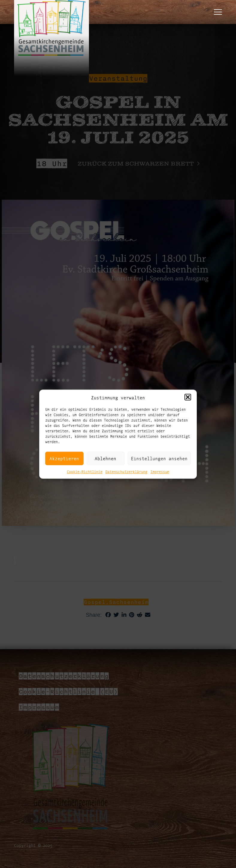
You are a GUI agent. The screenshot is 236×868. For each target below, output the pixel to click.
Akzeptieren (64, 458)
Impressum (160, 471)
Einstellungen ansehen (159, 458)
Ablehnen (105, 458)
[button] (188, 397)
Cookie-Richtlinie (85, 471)
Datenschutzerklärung (126, 471)
